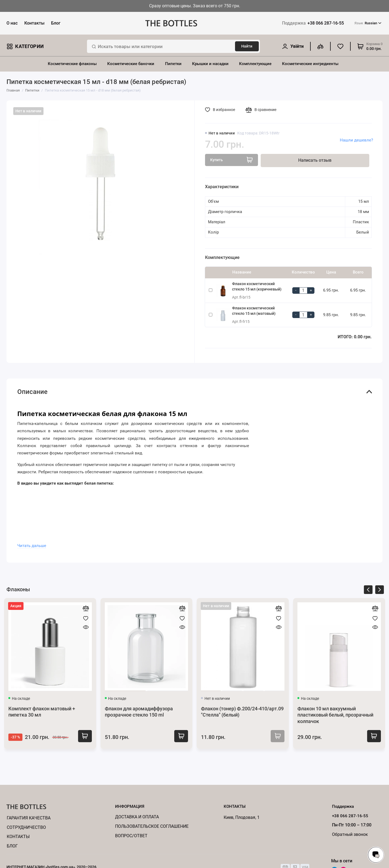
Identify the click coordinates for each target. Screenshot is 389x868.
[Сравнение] (320, 46)
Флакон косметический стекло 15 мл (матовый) (254, 311)
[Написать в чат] (376, 855)
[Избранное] (340, 46)
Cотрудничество (26, 827)
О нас (12, 23)
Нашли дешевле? (356, 140)
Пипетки (173, 64)
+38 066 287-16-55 (313, 23)
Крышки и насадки (210, 64)
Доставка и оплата (137, 817)
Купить (83, 737)
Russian (368, 23)
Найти (247, 46)
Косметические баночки (131, 64)
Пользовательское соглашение (152, 826)
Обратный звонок (350, 834)
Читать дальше (32, 546)
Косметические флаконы (72, 64)
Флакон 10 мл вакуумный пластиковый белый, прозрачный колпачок (335, 715)
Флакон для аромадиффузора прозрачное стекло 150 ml (139, 712)
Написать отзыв (315, 160)
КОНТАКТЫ (18, 837)
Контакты (34, 23)
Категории (25, 46)
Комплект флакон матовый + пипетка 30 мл (42, 712)
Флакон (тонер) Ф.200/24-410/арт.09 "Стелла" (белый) (242, 712)
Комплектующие (255, 64)
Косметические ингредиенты (310, 64)
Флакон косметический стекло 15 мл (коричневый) (257, 286)
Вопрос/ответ (131, 836)
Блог (56, 23)
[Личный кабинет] (293, 46)
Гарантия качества (29, 818)
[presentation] (368, 591)
